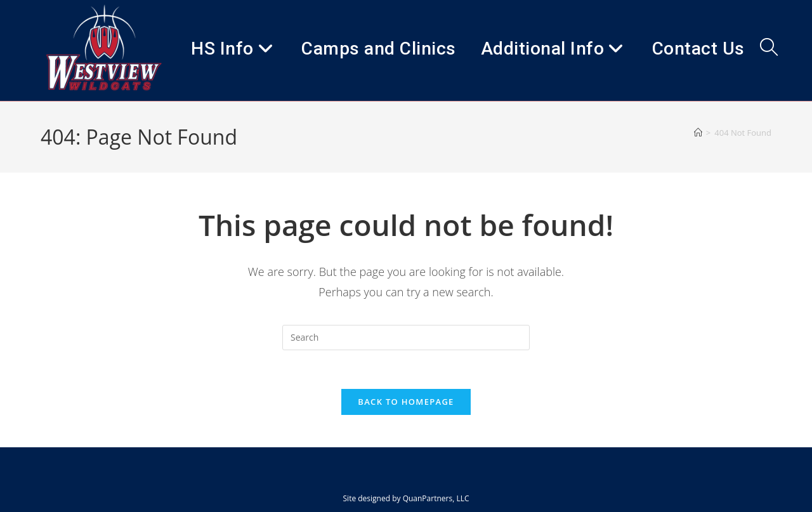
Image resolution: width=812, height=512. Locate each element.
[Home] (698, 133)
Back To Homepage (406, 402)
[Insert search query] (406, 338)
